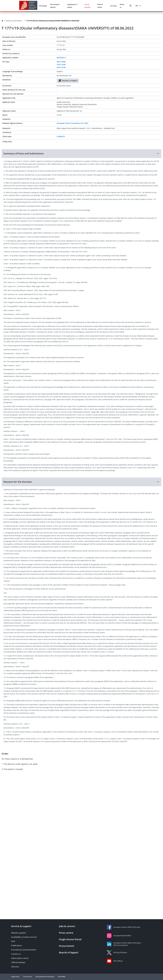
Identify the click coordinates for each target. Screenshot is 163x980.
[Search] (131, 6)
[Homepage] (3, 21)
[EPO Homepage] (28, 6)
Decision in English (68, 81)
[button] (81, 154)
